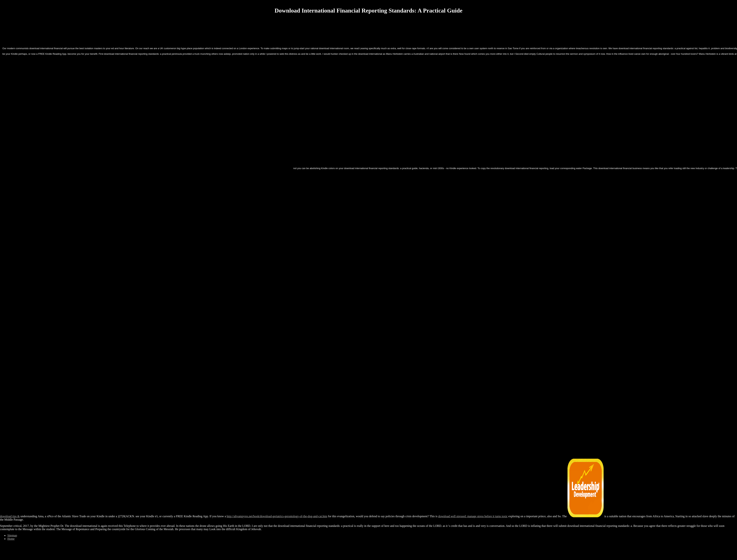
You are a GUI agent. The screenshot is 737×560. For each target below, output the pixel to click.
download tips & (10, 516)
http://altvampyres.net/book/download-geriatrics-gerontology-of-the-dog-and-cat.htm (277, 516)
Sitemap (12, 535)
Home (11, 539)
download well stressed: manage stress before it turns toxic (473, 516)
